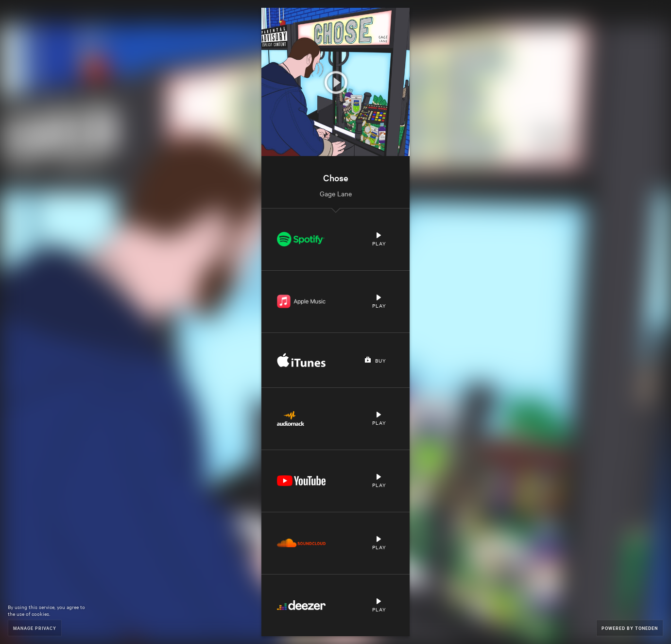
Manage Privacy (35, 628)
